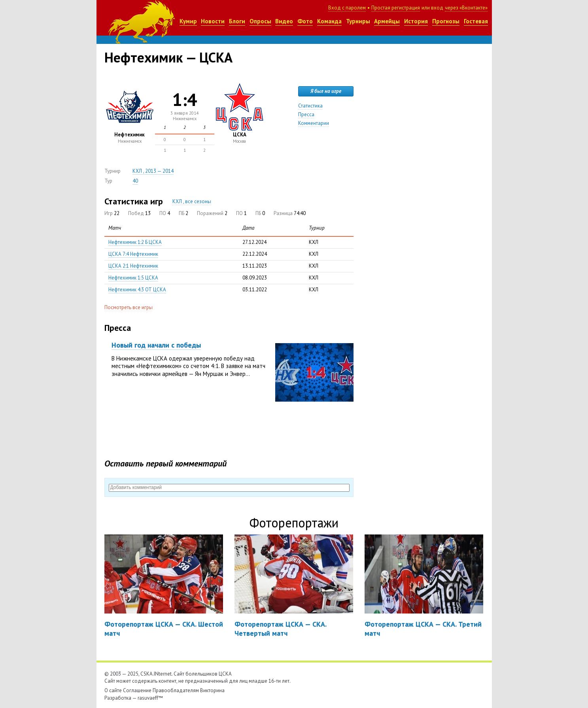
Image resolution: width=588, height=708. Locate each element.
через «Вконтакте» (466, 8)
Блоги (237, 21)
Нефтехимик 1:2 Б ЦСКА (135, 242)
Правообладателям (176, 690)
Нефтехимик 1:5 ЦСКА (133, 278)
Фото (305, 21)
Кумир (188, 21)
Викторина (212, 690)
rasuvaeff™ (150, 698)
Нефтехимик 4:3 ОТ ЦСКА (137, 290)
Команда (329, 21)
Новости (213, 21)
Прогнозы (446, 21)
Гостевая (476, 21)
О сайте (113, 690)
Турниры (358, 21)
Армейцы (387, 21)
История (416, 21)
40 (135, 181)
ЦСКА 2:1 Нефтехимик (133, 266)
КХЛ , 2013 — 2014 (153, 171)
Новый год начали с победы (156, 345)
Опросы (260, 21)
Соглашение (137, 690)
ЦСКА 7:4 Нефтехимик (133, 254)
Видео (284, 21)
